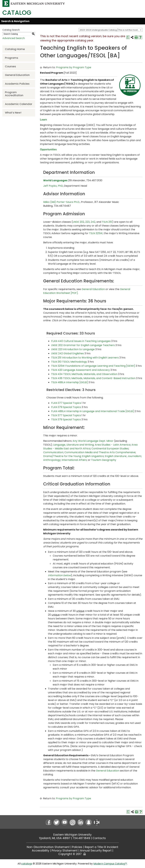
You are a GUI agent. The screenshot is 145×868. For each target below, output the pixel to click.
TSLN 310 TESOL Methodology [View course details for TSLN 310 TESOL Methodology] (69, 362)
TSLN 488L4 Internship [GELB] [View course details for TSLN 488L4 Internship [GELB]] (69, 382)
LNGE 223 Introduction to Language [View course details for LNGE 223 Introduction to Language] (73, 349)
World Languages (55, 180)
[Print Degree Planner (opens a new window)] (128, 37)
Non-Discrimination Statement (48, 847)
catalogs (27, 864)
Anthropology (52, 460)
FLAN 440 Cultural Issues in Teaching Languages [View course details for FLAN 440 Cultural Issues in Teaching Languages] (81, 341)
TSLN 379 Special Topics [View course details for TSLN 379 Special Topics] (66, 419)
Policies (77, 847)
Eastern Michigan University (72, 835)
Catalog (17, 13)
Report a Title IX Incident (101, 847)
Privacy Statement (65, 851)
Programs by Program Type (74, 67)
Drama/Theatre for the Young (62, 456)
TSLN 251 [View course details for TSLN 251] (107, 222)
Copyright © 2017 (70, 854)
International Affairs (74, 460)
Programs (12, 58)
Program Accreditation (14, 94)
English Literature (116, 456)
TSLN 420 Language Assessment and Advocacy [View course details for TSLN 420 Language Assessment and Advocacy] (80, 370)
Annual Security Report (96, 851)
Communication (53, 452)
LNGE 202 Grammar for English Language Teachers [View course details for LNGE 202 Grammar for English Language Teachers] (83, 345)
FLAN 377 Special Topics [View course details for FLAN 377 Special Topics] (66, 403)
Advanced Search (14, 38)
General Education (17, 75)
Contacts (99, 838)
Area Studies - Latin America (113, 445)
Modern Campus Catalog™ (110, 864)
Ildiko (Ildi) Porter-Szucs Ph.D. (62, 202)
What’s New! (13, 113)
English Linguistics (93, 456)
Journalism (134, 456)
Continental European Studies (110, 449)
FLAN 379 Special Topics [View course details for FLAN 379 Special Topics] (66, 407)
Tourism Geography (104, 460)
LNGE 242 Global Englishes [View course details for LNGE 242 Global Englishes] (67, 353)
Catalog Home (15, 49)
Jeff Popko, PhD (53, 186)
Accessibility (41, 851)
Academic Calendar (19, 104)
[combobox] (111, 30)
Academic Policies (17, 84)
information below (59, 575)
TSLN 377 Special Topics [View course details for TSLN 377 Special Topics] (66, 415)
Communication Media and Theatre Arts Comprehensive (100, 452)
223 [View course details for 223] (87, 222)
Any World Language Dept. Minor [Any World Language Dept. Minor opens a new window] (93, 441)
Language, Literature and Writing (73, 445)
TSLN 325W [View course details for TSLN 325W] (96, 233)
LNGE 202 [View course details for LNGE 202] (78, 222)
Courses (10, 66)
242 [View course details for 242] (93, 222)
